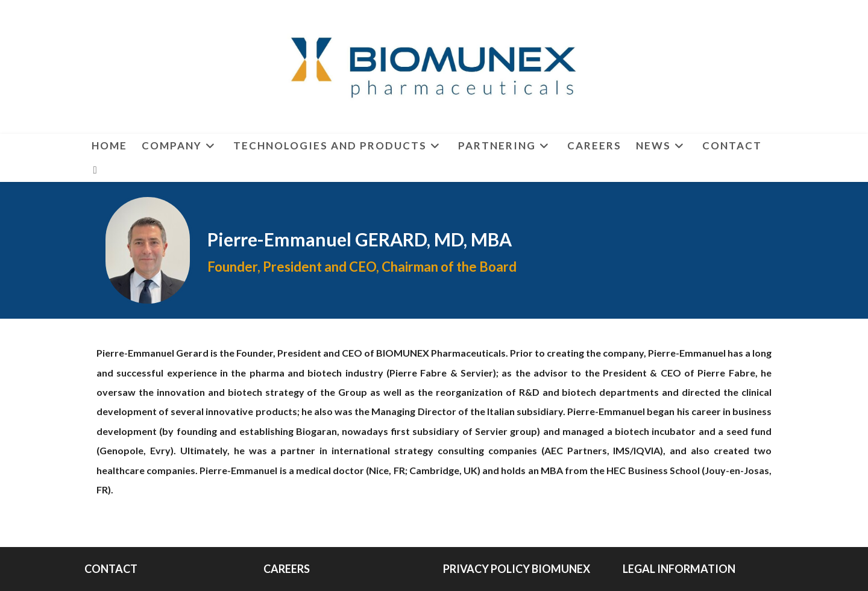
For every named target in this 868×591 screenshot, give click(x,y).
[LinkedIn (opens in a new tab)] (96, 170)
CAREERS (287, 569)
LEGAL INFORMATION (679, 569)
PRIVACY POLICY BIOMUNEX (517, 569)
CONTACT (111, 569)
